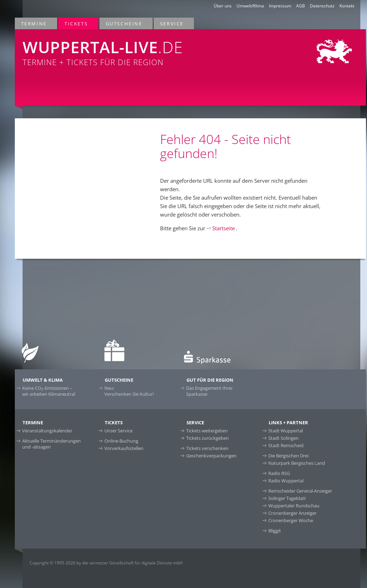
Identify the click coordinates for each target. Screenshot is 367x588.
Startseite (224, 228)
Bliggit (275, 531)
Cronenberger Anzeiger (292, 513)
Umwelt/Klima (250, 6)
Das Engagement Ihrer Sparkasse (209, 391)
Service (172, 23)
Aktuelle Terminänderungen (51, 444)
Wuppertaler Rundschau (294, 506)
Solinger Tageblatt (287, 498)
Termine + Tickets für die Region (119, 48)
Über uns (223, 6)
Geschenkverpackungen (211, 456)
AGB (301, 6)
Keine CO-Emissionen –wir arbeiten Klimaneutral (49, 391)
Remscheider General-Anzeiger (300, 491)
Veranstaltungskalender (47, 431)
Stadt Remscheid (286, 445)
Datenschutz (322, 6)
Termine (34, 23)
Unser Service (118, 431)
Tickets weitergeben (207, 431)
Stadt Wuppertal (286, 431)
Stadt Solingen (283, 438)
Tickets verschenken (207, 448)
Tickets (77, 23)
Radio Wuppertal (286, 481)
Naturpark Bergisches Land (297, 463)
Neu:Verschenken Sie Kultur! (129, 391)
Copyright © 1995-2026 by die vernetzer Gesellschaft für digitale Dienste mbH (106, 563)
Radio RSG (279, 473)
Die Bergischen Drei (288, 456)
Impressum (280, 6)
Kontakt (347, 6)
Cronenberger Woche (291, 520)
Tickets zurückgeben (207, 438)
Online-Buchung (121, 441)
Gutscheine (124, 23)
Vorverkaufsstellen (124, 448)
